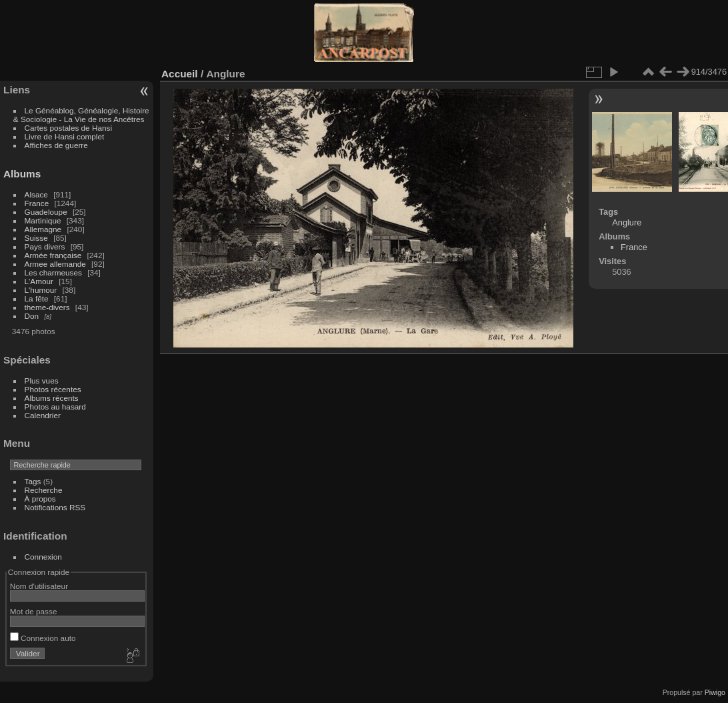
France (37, 203)
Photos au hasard (55, 407)
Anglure (627, 222)
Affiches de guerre (56, 145)
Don (32, 316)
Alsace (36, 194)
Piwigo (715, 692)
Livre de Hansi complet (65, 136)
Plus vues (42, 381)
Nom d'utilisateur (39, 586)
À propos (40, 499)
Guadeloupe (46, 212)
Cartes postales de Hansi (68, 128)
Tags (33, 481)
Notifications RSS (55, 507)
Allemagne (43, 229)
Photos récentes (53, 389)
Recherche (44, 490)
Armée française (53, 255)
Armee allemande (55, 264)
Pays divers (45, 246)
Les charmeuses (53, 272)
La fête (37, 298)
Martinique (43, 220)
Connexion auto (43, 638)
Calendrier (43, 415)
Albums (22, 174)
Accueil (180, 74)
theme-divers (47, 307)
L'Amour (39, 281)
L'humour (41, 290)
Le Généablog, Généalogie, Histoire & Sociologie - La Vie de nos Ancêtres (81, 115)
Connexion (43, 557)
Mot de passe (34, 611)
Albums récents (52, 398)
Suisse (36, 238)
